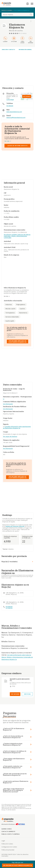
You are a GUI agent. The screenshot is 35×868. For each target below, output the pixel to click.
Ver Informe (15, 694)
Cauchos (22, 309)
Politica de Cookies (7, 844)
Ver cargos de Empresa (10, 437)
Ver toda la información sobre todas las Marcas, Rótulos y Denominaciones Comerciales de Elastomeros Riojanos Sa (17, 657)
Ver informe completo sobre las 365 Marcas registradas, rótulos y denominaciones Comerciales (17, 236)
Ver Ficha (27, 694)
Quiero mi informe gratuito (17, 146)
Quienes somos (7, 829)
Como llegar (10, 100)
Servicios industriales (12, 317)
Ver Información (8, 404)
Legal (3, 841)
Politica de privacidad (8, 850)
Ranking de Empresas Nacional (15, 526)
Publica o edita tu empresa (11, 834)
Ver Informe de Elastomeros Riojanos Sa (18, 865)
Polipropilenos (21, 304)
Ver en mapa (27, 96)
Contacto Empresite (8, 832)
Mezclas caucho (10, 309)
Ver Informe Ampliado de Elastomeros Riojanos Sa (17, 341)
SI (4, 399)
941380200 (10, 106)
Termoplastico (10, 313)
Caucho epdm (10, 321)
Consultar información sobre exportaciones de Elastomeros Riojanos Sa (17, 427)
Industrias (9, 304)
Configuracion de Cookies (9, 847)
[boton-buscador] (31, 15)
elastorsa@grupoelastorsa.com (16, 118)
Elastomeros (23, 313)
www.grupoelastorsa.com (14, 112)
